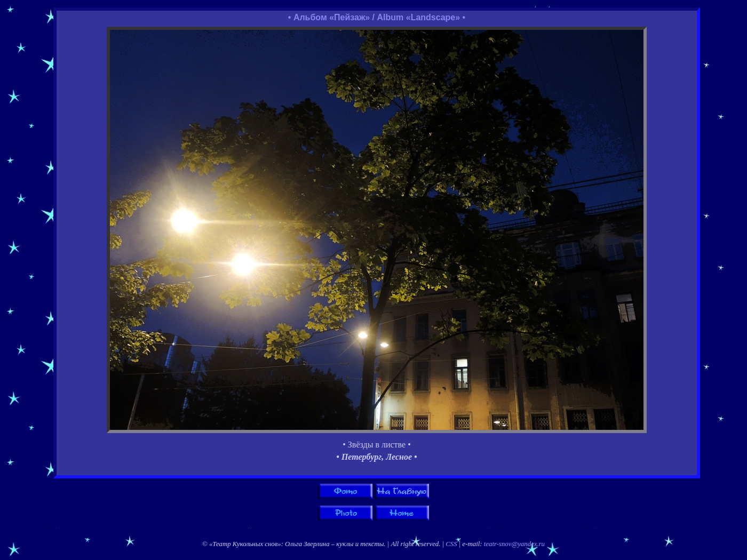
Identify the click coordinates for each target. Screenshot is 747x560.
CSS (451, 544)
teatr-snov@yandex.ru (514, 544)
